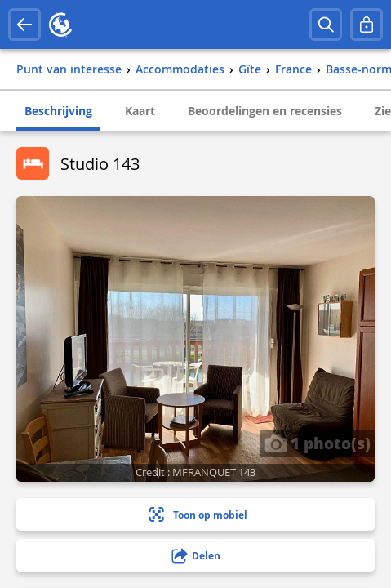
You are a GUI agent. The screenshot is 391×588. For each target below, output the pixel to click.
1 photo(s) (318, 443)
